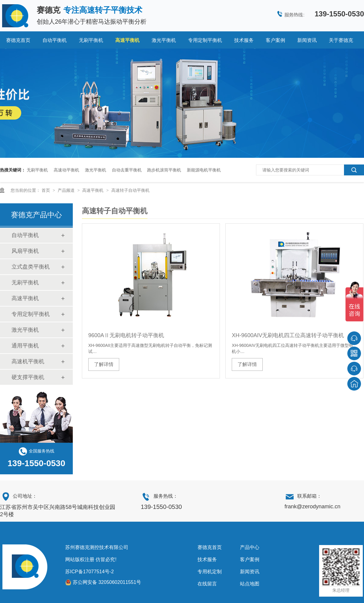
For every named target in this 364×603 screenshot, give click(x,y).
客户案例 (275, 40)
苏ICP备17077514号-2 (89, 572)
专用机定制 (210, 572)
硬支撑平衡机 (28, 377)
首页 (46, 190)
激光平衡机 (164, 40)
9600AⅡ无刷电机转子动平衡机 (126, 335)
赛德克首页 (18, 40)
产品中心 (250, 547)
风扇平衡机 (25, 251)
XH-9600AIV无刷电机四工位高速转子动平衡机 (288, 335)
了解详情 (104, 364)
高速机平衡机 (28, 361)
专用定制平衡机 (205, 40)
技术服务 (244, 40)
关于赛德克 (341, 40)
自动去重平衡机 (127, 170)
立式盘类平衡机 (31, 267)
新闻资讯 (307, 40)
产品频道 (67, 190)
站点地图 (250, 584)
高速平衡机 (127, 40)
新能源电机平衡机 (204, 170)
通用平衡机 (25, 346)
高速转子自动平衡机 (130, 190)
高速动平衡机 (66, 170)
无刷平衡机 (91, 40)
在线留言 (207, 584)
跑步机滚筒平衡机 (164, 170)
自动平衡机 (55, 40)
